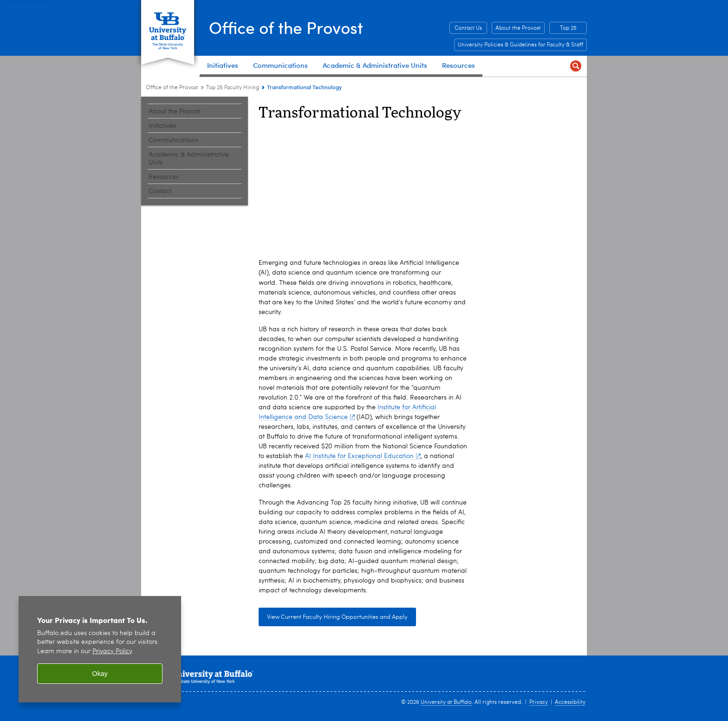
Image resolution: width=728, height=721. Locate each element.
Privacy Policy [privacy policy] (112, 652)
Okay (100, 674)
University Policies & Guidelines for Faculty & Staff (520, 45)
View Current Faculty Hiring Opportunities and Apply (337, 617)
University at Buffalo (446, 702)
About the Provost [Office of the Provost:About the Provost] (175, 111)
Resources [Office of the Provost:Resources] (164, 177)
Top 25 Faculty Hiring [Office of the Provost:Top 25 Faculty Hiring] (233, 88)
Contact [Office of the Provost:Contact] (160, 191)
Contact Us (468, 28)
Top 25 (568, 28)
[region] (100, 649)
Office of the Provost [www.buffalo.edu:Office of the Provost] (172, 88)
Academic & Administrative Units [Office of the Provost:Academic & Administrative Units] (189, 159)
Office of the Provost (288, 27)
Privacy (539, 702)
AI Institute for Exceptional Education (363, 456)
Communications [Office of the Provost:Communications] (173, 140)
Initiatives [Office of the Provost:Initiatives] (162, 126)
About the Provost (518, 28)
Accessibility (570, 702)
